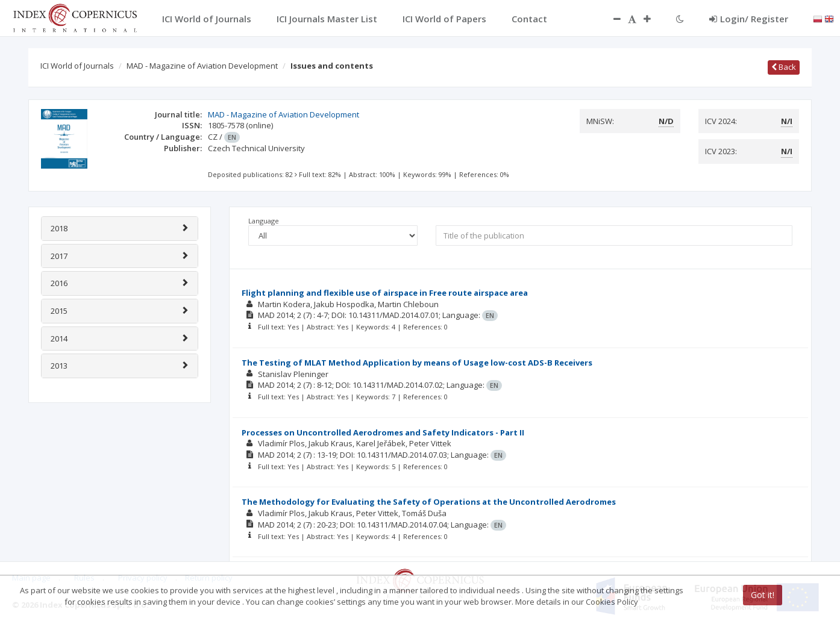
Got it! (763, 595)
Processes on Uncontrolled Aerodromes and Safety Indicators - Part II (383, 432)
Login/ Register (749, 19)
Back (784, 67)
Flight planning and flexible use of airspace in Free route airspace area (385, 293)
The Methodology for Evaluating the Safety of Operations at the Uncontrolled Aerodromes (429, 502)
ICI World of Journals (77, 66)
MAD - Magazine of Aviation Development (202, 66)
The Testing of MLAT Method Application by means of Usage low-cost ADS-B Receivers (417, 363)
